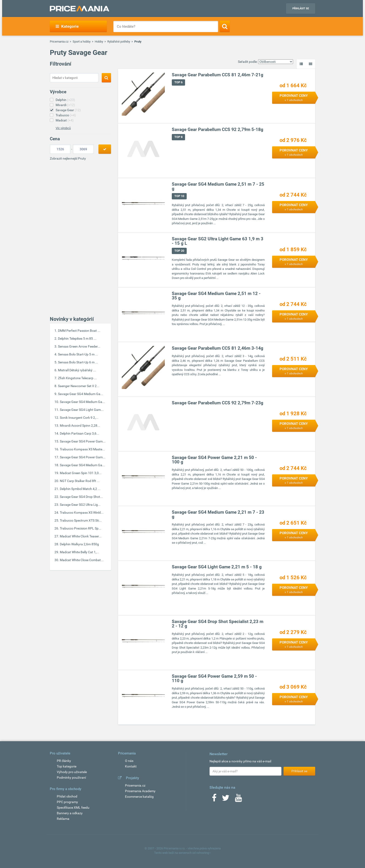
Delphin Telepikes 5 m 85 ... (77, 338)
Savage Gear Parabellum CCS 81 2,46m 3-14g (218, 348)
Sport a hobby (82, 42)
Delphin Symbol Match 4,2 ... (80, 489)
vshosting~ (204, 853)
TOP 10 (179, 196)
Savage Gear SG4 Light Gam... (82, 410)
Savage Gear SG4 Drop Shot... (81, 497)
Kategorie (67, 26)
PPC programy (67, 802)
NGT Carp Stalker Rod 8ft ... (80, 481)
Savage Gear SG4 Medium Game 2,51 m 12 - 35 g (216, 296)
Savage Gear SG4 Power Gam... (83, 441)
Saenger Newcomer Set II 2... (79, 386)
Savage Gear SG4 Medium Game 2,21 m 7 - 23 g (218, 515)
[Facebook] (214, 799)
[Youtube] (238, 799)
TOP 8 (178, 137)
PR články (64, 761)
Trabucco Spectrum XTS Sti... (81, 520)
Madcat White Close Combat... (82, 560)
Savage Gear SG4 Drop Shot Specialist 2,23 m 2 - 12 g (218, 624)
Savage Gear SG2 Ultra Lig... (80, 505)
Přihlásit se (301, 8)
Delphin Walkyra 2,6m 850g (79, 544)
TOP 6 (178, 82)
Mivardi (65, 105)
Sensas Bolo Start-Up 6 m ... (78, 362)
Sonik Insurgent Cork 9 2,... (79, 418)
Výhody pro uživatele (72, 772)
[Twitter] (226, 799)
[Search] (225, 26)
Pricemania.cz (59, 42)
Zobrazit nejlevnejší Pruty (68, 158)
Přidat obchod (67, 796)
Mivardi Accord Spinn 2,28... (80, 426)
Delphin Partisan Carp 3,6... (79, 433)
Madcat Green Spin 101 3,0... (81, 473)
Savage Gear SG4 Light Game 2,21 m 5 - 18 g (217, 567)
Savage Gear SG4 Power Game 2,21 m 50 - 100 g (214, 460)
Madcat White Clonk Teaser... (81, 536)
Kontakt (131, 766)
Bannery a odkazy (70, 813)
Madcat (65, 120)
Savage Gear (68, 110)
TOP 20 (179, 251)
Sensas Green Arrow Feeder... (79, 346)
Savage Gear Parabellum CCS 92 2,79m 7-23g (218, 403)
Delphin (65, 100)
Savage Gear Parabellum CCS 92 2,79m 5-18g (218, 130)
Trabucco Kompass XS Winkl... (82, 513)
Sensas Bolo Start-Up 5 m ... (78, 354)
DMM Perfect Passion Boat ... (79, 331)
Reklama (63, 819)
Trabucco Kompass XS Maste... (82, 449)
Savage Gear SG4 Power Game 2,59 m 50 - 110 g (214, 679)
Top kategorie (67, 766)
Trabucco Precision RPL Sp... (81, 528)
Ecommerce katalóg (139, 797)
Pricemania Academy (140, 791)
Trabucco (66, 115)
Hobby (99, 42)
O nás (129, 761)
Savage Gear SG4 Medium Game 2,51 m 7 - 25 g (218, 187)
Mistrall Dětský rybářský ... (77, 370)
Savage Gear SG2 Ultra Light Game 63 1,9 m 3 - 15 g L (218, 241)
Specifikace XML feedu (73, 808)
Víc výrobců (63, 128)
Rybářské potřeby (119, 42)
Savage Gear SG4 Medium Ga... (81, 394)
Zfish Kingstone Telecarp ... (77, 378)
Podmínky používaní (71, 778)
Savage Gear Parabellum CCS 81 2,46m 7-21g (218, 75)
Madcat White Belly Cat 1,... (79, 552)
